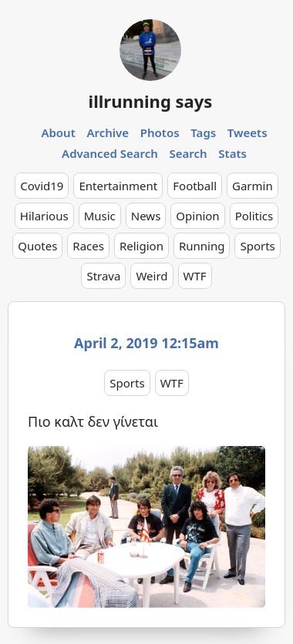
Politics (254, 216)
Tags (203, 132)
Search (189, 153)
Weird (152, 276)
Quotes (37, 246)
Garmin (253, 186)
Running (202, 246)
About (58, 132)
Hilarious (44, 216)
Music (100, 216)
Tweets (248, 132)
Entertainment (118, 186)
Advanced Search (110, 153)
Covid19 (42, 186)
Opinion (197, 216)
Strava (103, 276)
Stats (232, 153)
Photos (160, 132)
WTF (195, 276)
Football (195, 186)
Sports (257, 246)
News (146, 216)
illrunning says (151, 101)
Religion (141, 246)
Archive (108, 132)
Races (88, 246)
